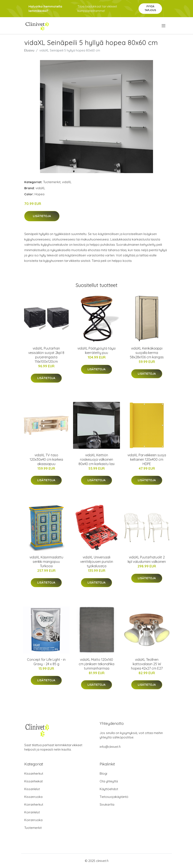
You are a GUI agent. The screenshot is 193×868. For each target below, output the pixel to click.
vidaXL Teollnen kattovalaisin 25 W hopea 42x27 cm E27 (147, 664)
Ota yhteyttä (109, 781)
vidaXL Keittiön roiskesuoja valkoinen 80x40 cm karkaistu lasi (96, 459)
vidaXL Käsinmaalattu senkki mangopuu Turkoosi (46, 562)
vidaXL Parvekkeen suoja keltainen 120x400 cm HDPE (147, 459)
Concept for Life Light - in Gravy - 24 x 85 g (46, 662)
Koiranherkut (34, 804)
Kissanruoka (33, 797)
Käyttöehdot (109, 789)
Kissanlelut (32, 789)
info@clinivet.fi (110, 747)
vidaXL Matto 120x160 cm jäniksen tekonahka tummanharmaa (96, 664)
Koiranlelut (32, 812)
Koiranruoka (33, 820)
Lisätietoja (42, 216)
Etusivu (29, 50)
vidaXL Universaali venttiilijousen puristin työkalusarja (97, 562)
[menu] (164, 26)
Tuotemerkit (52, 182)
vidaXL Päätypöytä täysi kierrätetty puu (96, 350)
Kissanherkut (34, 773)
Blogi (103, 773)
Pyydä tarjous (150, 8)
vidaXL (67, 182)
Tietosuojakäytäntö (114, 797)
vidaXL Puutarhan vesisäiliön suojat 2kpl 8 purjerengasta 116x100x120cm (46, 355)
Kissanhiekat (33, 781)
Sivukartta (107, 804)
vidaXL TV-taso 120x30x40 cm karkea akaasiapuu (46, 459)
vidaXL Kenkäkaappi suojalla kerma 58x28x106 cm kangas (147, 353)
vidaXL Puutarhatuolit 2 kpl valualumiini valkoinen (147, 559)
